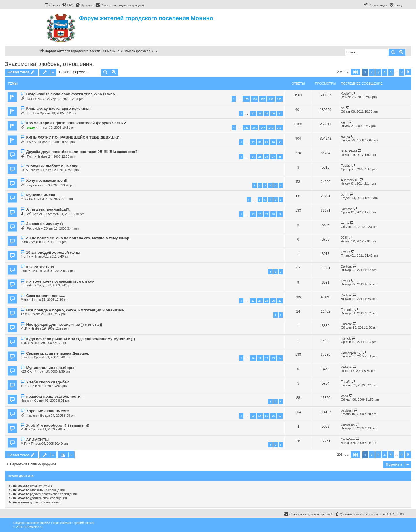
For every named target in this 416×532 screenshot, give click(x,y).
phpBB (44, 523)
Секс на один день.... (46, 296)
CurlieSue (348, 425)
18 (273, 214)
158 (271, 99)
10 (253, 358)
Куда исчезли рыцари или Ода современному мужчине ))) (80, 339)
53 (253, 416)
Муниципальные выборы (50, 368)
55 (266, 416)
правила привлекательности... (55, 396)
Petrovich (33, 228)
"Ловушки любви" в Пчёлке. (52, 166)
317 (263, 128)
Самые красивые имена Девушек (57, 353)
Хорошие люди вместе (47, 411)
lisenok (346, 338)
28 (280, 157)
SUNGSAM (349, 151)
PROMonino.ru (33, 527)
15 (253, 214)
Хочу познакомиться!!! (47, 180)
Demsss (347, 209)
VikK (24, 328)
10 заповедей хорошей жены (53, 252)
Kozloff (346, 94)
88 (260, 142)
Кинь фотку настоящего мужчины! (58, 108)
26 (266, 157)
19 (280, 214)
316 (255, 128)
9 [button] (402, 72)
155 (246, 99)
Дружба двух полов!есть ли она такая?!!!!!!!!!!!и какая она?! (82, 152)
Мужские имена (40, 195)
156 (255, 99)
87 (253, 142)
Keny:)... (39, 214)
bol (343, 108)
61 (280, 113)
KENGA (26, 372)
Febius (346, 166)
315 (246, 128)
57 (253, 113)
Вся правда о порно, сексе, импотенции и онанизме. (75, 310)
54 (260, 416)
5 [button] (391, 72)
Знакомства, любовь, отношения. (49, 64)
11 (260, 358)
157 (263, 99)
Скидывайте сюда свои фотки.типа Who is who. (71, 94)
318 (271, 128)
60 (273, 113)
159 (279, 99)
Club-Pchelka (30, 170)
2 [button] (371, 72)
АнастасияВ (350, 180)
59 (266, 113)
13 (273, 358)
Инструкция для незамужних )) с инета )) (64, 324)
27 (273, 157)
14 (280, 358)
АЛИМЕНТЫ (37, 440)
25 (260, 157)
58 (260, 113)
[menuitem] (68, 5)
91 (280, 142)
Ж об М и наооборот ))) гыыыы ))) (58, 425)
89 (266, 142)
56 (273, 416)
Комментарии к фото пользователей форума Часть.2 (76, 123)
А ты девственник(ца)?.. (49, 209)
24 (253, 157)
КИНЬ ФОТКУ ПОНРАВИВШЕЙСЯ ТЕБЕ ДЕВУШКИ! (73, 137)
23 (253, 301)
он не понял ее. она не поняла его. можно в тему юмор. (78, 238)
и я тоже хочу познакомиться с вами (60, 281)
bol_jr (345, 194)
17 (266, 214)
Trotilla (32, 113)
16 (260, 214)
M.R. (24, 444)
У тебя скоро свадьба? (47, 382)
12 (266, 358)
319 (279, 128)
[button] (356, 72)
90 (273, 142)
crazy (31, 128)
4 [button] (384, 72)
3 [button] (378, 72)
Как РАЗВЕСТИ (40, 267)
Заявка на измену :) (44, 224)
